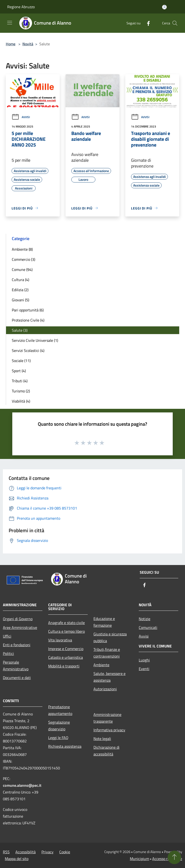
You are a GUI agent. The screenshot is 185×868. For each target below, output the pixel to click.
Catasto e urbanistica (66, 657)
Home (11, 44)
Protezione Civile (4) (28, 320)
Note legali (102, 739)
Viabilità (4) (21, 401)
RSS (6, 852)
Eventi (144, 669)
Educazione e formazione (104, 622)
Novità (28, 44)
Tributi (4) (20, 381)
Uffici (7, 636)
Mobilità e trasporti (64, 666)
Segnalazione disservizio (59, 726)
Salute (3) (20, 330)
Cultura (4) (20, 280)
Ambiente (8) (22, 249)
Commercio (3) (23, 259)
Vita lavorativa (60, 640)
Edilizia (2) (20, 290)
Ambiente (101, 665)
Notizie (145, 619)
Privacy (47, 852)
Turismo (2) (21, 391)
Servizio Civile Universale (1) (35, 340)
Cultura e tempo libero (66, 631)
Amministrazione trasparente (107, 718)
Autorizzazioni (105, 689)
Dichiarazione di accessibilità (106, 751)
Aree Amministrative (20, 627)
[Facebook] (146, 23)
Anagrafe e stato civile (66, 623)
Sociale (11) (21, 361)
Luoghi (144, 660)
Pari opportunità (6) (28, 310)
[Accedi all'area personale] (164, 7)
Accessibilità (26, 852)
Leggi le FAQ (58, 738)
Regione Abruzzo (21, 7)
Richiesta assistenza (65, 746)
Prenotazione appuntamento (60, 710)
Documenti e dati (17, 678)
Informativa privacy (109, 730)
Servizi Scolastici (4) (28, 350)
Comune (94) (22, 269)
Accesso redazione (167, 859)
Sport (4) (19, 371)
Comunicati (148, 627)
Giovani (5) (20, 300)
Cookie (65, 852)
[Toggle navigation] (10, 23)
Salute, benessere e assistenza (109, 677)
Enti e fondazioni (17, 645)
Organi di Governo (18, 619)
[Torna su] (174, 857)
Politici (8, 653)
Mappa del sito (17, 859)
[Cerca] (175, 23)
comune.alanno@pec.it (22, 785)
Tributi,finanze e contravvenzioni (107, 653)
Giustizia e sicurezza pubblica (110, 637)
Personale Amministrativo (16, 666)
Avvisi (21, 117)
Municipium (139, 859)
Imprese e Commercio (66, 649)
